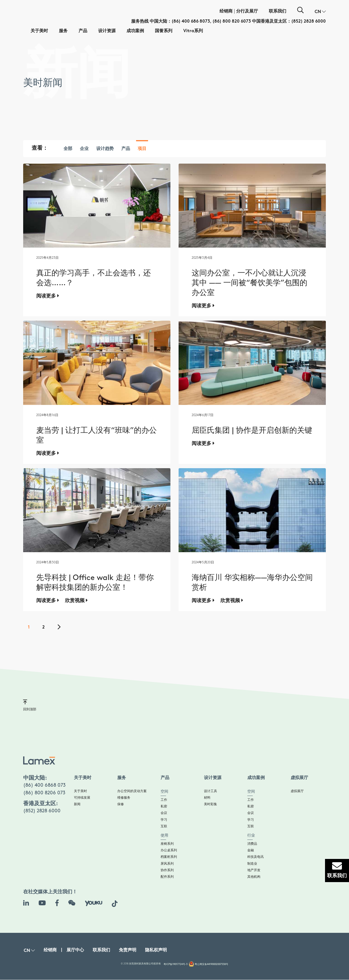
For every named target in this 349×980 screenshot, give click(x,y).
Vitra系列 (193, 31)
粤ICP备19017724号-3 (176, 964)
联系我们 (278, 12)
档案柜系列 (169, 857)
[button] (320, 12)
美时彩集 (210, 804)
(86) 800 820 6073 (232, 22)
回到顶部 (30, 705)
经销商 (226, 12)
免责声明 (128, 950)
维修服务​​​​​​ (124, 798)
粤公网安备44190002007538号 (211, 964)
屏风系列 (167, 864)
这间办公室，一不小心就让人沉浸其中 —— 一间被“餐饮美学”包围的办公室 (249, 283)
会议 (164, 813)
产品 (83, 31)
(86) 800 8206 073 (44, 793)
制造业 (252, 864)
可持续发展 (82, 798)
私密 (164, 806)
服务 (63, 31)
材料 (207, 798)
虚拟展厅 (297, 791)
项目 (142, 149)
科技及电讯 (255, 857)
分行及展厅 (247, 12)
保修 (121, 804)
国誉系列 (164, 31)
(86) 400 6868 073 (44, 785)
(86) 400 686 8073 (191, 22)
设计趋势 (105, 149)
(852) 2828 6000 (309, 22)
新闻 (77, 804)
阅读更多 (48, 296)
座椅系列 (167, 844)
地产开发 (254, 870)
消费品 (252, 844)
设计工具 (210, 791)
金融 (251, 850)
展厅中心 (75, 950)
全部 (68, 149)
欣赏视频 (76, 600)
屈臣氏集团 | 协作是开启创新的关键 (252, 431)
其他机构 (254, 877)
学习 (164, 820)
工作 (164, 800)
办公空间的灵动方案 (132, 791)
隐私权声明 (156, 950)
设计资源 (107, 31)
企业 (84, 149)
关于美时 (39, 31)
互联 (164, 826)
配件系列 (167, 877)
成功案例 (135, 31)
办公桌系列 (169, 850)
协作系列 (167, 870)
